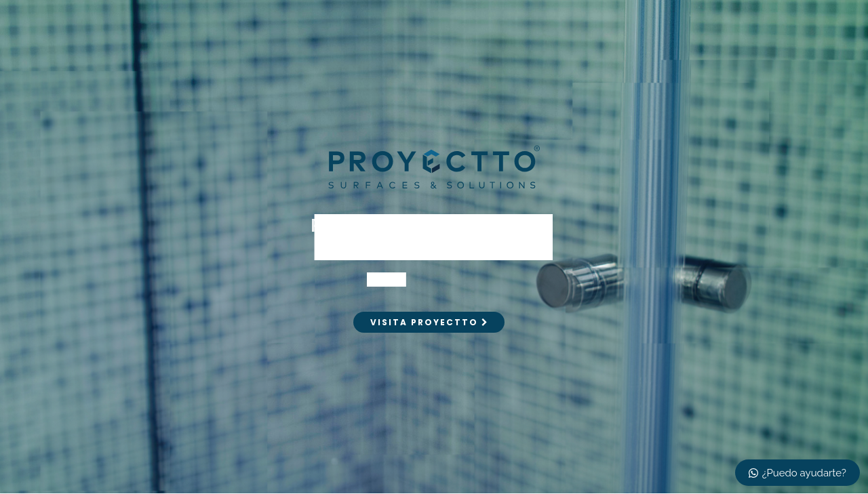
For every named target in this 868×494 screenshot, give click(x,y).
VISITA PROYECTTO (429, 322)
